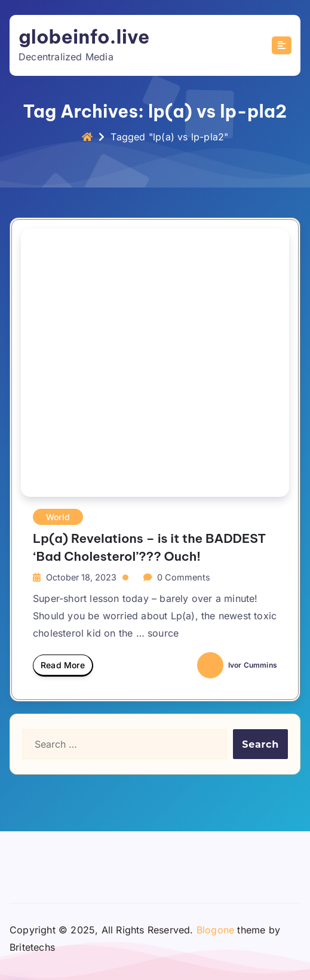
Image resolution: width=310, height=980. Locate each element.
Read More (63, 668)
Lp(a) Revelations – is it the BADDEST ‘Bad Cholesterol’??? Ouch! (149, 547)
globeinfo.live (84, 37)
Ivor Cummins (237, 665)
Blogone (215, 930)
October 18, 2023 (81, 577)
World (58, 517)
